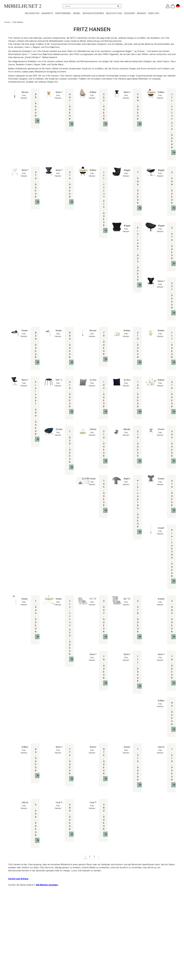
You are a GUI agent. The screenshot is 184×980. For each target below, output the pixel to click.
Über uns (154, 13)
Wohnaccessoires (93, 13)
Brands (141, 13)
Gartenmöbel (63, 13)
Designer (130, 13)
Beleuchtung (114, 13)
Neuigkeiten (32, 13)
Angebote (47, 13)
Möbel (77, 13)
